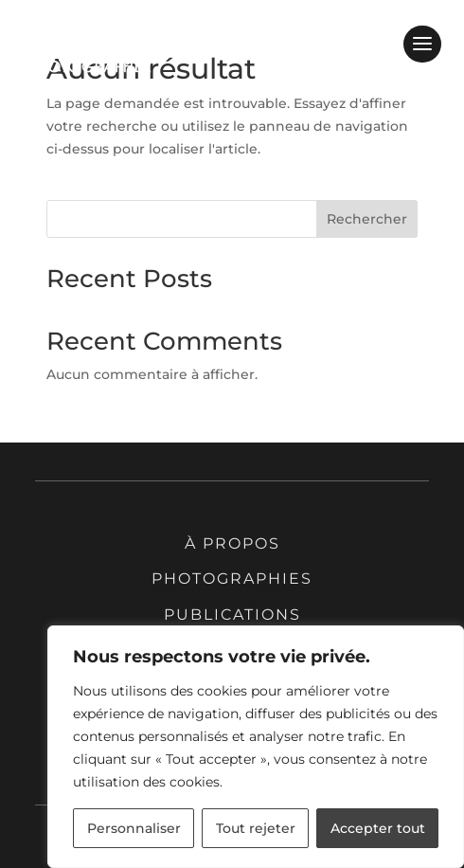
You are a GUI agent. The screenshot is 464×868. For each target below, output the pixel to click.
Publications (232, 615)
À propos (232, 543)
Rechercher (367, 219)
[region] (256, 747)
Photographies (232, 579)
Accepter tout (378, 828)
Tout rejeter (256, 828)
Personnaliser (134, 828)
